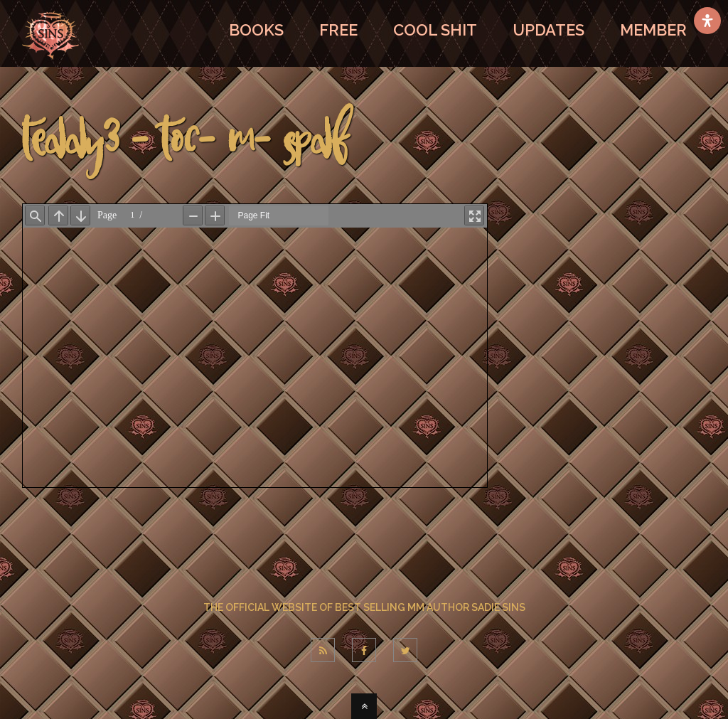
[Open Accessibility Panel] (707, 21)
